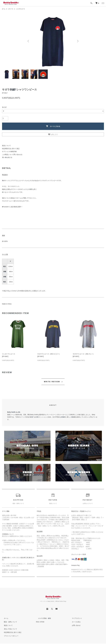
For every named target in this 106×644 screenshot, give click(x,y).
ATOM (42, 620)
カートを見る (74, 620)
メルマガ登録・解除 (43, 617)
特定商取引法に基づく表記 (10, 148)
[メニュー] (103, 3)
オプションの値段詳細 (8, 151)
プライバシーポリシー (9, 634)
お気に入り (53, 134)
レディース (12, 9)
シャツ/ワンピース (23, 9)
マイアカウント (75, 617)
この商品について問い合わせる (11, 153)
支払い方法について (9, 627)
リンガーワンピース (9, 352)
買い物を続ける (6, 156)
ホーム (4, 9)
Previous (29, 41)
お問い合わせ (74, 624)
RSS (38, 620)
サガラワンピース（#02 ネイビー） (49, 352)
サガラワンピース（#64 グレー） (84, 352)
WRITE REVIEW (52, 380)
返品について (6, 145)
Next (77, 41)
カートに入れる (53, 126)
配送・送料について (9, 620)
